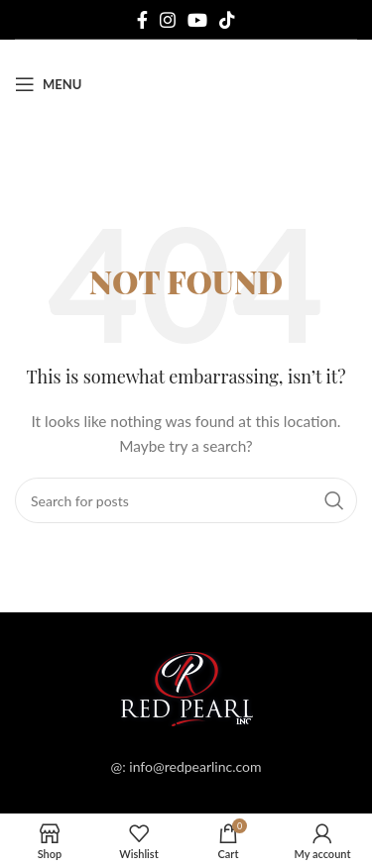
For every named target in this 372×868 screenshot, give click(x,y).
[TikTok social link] (227, 20)
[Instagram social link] (168, 20)
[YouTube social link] (197, 20)
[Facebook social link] (142, 20)
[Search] (186, 500)
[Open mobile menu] (48, 84)
